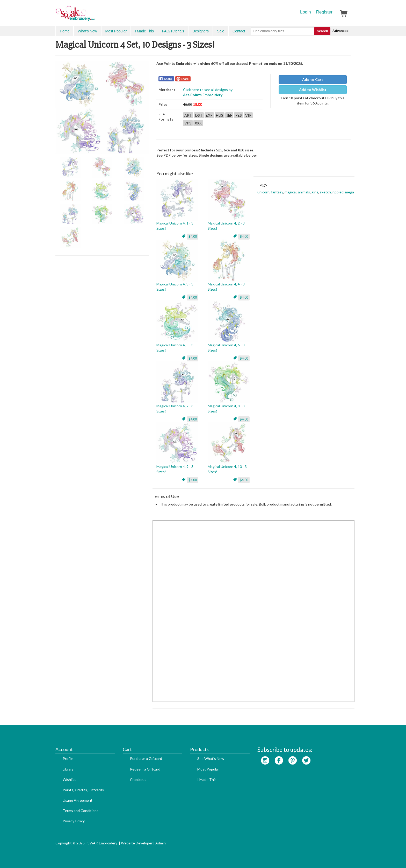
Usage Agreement (78, 800)
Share (168, 79)
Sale (221, 31)
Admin (161, 843)
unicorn (263, 192)
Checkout (138, 779)
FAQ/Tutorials (173, 31)
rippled (338, 192)
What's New (87, 31)
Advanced (340, 31)
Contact (239, 31)
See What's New (211, 758)
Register (324, 12)
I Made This (144, 31)
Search (322, 31)
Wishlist (69, 779)
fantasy (277, 192)
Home (65, 31)
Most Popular (116, 31)
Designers (201, 31)
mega (350, 192)
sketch (325, 192)
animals (304, 192)
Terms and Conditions (81, 811)
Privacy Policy (74, 821)
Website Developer (137, 843)
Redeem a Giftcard (145, 769)
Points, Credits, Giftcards (83, 790)
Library (68, 769)
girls (315, 192)
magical (291, 192)
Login (306, 12)
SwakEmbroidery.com (94, 16)
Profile (68, 758)
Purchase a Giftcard (146, 758)
